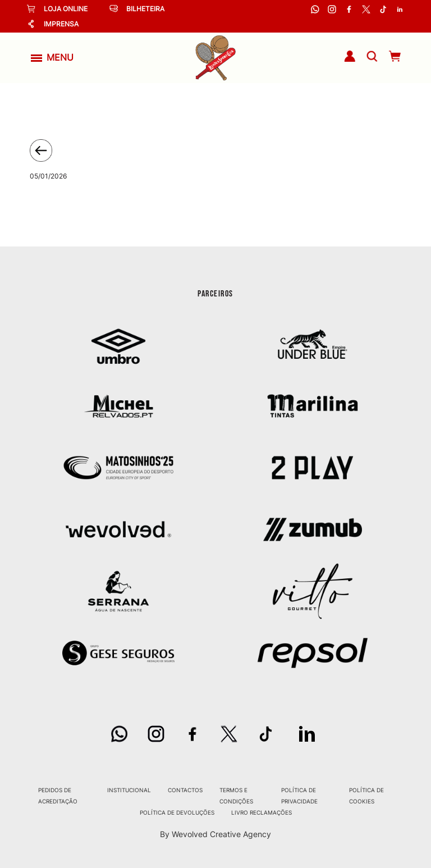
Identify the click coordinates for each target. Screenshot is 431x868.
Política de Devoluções (177, 812)
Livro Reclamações (262, 812)
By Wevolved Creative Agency (215, 834)
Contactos (185, 790)
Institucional (129, 790)
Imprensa (53, 24)
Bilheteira (137, 9)
